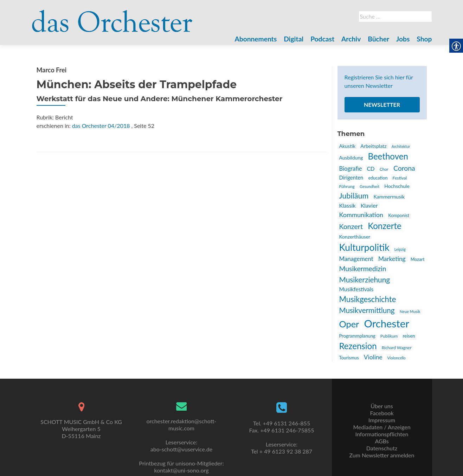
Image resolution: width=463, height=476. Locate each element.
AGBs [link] (382, 441)
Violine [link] (373, 357)
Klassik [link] (348, 206)
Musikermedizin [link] (363, 269)
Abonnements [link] (256, 39)
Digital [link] (294, 39)
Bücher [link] (378, 39)
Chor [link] (384, 169)
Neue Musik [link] (410, 311)
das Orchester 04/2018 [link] (101, 126)
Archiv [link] (351, 39)
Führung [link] (347, 186)
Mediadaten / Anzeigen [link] (382, 427)
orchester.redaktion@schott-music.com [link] (181, 425)
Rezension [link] (358, 346)
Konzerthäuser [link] (355, 237)
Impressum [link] (382, 420)
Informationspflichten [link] (382, 434)
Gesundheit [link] (369, 186)
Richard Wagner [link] (397, 348)
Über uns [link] (382, 406)
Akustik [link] (348, 146)
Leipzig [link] (400, 249)
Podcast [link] (322, 39)
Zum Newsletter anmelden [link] (382, 455)
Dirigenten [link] (351, 177)
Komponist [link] (399, 216)
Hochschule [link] (397, 186)
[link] (112, 17)
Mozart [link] (418, 259)
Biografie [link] (351, 169)
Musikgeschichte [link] (368, 299)
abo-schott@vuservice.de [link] (181, 449)
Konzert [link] (351, 226)
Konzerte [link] (385, 226)
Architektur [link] (401, 146)
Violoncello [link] (397, 358)
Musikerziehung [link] (365, 279)
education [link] (378, 178)
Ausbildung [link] (351, 158)
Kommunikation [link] (361, 215)
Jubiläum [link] (354, 196)
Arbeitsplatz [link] (373, 146)
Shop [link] (424, 39)
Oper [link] (349, 324)
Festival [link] (400, 178)
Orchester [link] (386, 323)
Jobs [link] (403, 39)
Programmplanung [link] (357, 336)
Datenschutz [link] (382, 448)
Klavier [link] (369, 205)
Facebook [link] (382, 413)
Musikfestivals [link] (356, 289)
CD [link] (371, 169)
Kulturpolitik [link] (364, 247)
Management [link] (356, 259)
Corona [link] (404, 168)
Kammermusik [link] (389, 197)
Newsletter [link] (382, 105)
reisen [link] (409, 336)
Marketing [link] (392, 259)
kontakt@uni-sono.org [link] (182, 470)
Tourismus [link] (349, 358)
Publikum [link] (389, 336)
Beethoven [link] (388, 156)
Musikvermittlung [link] (367, 310)
